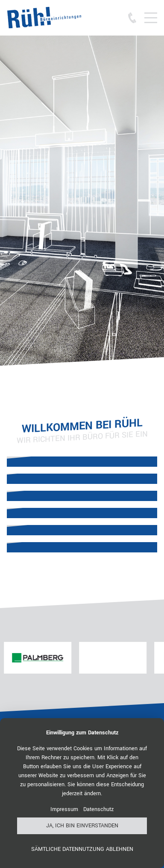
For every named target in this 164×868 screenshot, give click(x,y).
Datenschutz (98, 809)
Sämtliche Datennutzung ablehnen (82, 849)
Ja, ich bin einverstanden (82, 826)
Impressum (64, 809)
